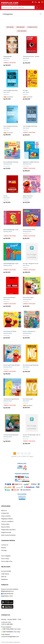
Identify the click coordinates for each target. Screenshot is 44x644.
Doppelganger (8, 56)
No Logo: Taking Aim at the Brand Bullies (31, 264)
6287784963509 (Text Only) (12, 632)
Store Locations (6, 516)
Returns (4, 548)
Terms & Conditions (7, 521)
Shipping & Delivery (7, 519)
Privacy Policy (5, 524)
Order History (5, 574)
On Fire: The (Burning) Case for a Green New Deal (32, 435)
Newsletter (4, 579)
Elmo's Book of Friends (10, 331)
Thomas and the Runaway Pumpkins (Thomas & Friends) (12, 435)
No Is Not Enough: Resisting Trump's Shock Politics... (31, 366)
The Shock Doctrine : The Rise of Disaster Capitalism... (31, 57)
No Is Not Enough (28, 399)
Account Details (6, 571)
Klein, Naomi (7, 58)
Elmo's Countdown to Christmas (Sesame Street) (31, 332)
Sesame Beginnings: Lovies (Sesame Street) (11, 230)
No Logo (25, 90)
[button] (42, 2)
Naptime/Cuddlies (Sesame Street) (31, 163)
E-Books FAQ (5, 513)
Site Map (4, 550)
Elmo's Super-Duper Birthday (12, 365)
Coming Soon (32, 27)
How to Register (6, 556)
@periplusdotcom (8, 591)
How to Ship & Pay (7, 561)
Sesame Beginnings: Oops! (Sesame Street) (11, 264)
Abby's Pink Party (28, 196)
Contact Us (5, 545)
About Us (4, 511)
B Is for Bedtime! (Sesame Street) (11, 163)
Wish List (4, 577)
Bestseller (10, 27)
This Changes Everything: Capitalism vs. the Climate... (11, 91)
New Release (20, 27)
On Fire (5, 196)
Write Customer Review (8, 535)
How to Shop (5, 559)
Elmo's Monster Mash (29, 230)
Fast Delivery (22, 31)
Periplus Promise (6, 532)
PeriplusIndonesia (7, 594)
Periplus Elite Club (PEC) (8, 530)
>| (29, 453)
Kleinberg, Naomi (8, 164)
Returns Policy (5, 527)
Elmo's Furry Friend (28, 297)
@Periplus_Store (7, 596)
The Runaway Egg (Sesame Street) (11, 400)
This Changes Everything (10, 126)
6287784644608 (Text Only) (12, 629)
